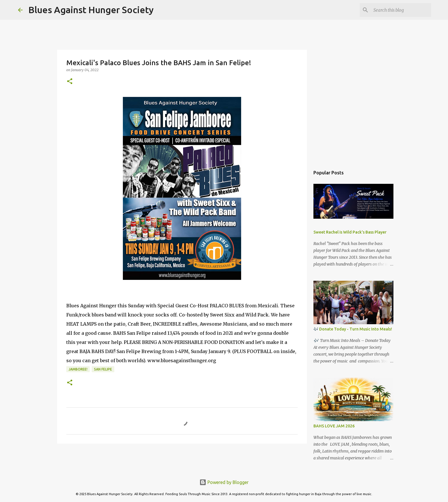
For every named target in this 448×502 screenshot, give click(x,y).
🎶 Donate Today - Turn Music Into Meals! (353, 329)
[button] (70, 82)
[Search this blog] (401, 10)
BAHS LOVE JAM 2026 (334, 426)
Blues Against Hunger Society (91, 10)
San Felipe (103, 369)
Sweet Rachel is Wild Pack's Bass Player (350, 232)
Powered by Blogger (224, 482)
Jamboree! (78, 369)
